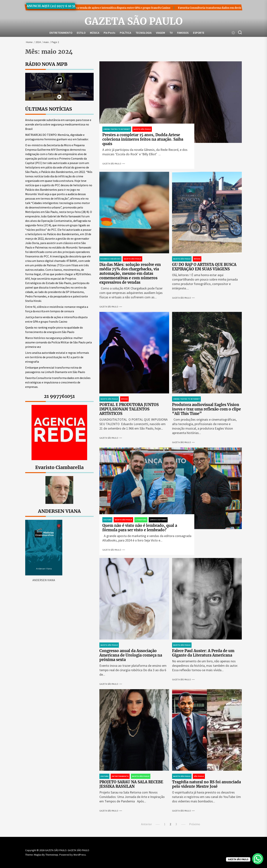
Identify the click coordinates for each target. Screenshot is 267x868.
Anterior (146, 824)
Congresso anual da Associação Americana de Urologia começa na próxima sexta (131, 655)
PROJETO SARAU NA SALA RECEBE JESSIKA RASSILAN (131, 784)
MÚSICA (95, 33)
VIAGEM (160, 33)
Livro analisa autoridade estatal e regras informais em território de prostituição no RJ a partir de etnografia (57, 357)
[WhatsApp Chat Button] (258, 859)
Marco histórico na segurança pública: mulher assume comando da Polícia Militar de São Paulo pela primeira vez (58, 342)
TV (171, 33)
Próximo (195, 824)
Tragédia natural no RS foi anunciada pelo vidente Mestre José (206, 784)
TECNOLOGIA (144, 33)
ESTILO (81, 33)
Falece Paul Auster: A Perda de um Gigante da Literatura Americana (203, 653)
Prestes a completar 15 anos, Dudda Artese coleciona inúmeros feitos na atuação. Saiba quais (143, 139)
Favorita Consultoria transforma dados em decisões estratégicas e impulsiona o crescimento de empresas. (58, 382)
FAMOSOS (183, 33)
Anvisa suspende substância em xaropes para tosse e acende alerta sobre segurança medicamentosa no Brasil (58, 124)
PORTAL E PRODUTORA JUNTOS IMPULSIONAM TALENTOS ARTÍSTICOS (129, 409)
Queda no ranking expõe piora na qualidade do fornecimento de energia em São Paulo (54, 330)
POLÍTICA (125, 33)
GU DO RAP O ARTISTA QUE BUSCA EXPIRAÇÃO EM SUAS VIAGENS (204, 267)
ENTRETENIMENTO (61, 33)
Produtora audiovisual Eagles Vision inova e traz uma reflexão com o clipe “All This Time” (206, 409)
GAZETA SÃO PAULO (134, 21)
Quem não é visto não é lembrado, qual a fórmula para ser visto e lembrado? (140, 528)
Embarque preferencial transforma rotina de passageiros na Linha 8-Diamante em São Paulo (55, 370)
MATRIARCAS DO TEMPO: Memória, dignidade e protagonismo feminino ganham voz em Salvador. (57, 137)
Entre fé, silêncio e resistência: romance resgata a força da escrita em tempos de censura (57, 309)
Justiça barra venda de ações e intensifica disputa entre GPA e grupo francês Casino (94, 8)
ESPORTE (199, 33)
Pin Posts (109, 33)
